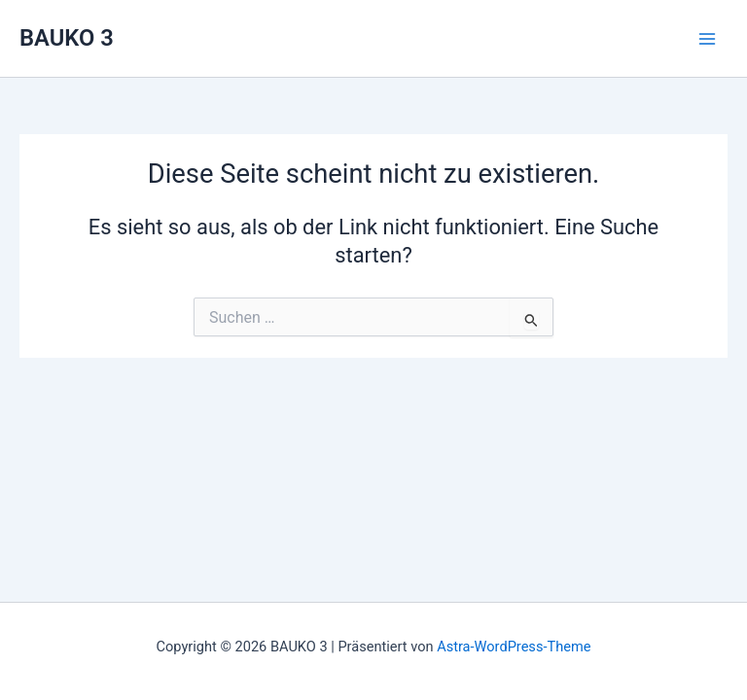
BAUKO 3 (67, 38)
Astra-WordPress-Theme (514, 647)
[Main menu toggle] (707, 39)
